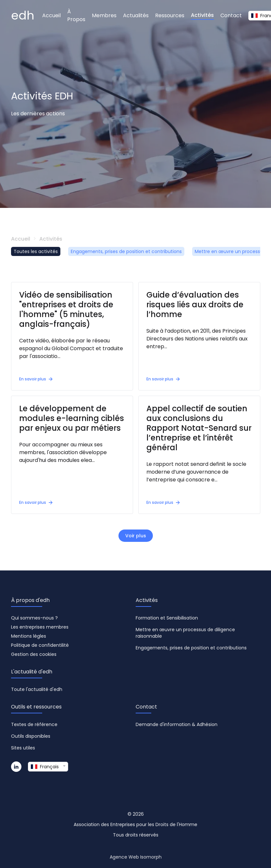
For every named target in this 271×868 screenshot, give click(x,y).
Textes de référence (34, 724)
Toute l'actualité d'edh (37, 689)
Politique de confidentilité (40, 645)
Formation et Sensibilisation (167, 618)
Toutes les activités (36, 251)
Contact (231, 15)
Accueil (51, 15)
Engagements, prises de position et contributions (126, 251)
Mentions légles (29, 636)
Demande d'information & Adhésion (177, 724)
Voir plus (136, 536)
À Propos (76, 15)
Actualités (136, 15)
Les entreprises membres (40, 627)
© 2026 (136, 814)
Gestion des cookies (34, 654)
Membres (104, 15)
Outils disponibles (31, 736)
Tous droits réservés (136, 835)
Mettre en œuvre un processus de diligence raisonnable (185, 633)
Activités (202, 15)
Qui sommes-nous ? (34, 618)
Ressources (170, 15)
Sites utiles (23, 748)
